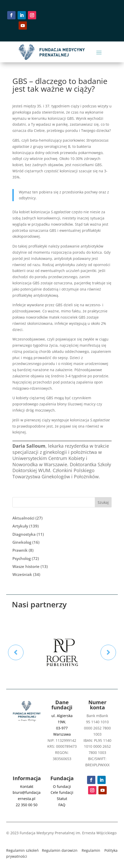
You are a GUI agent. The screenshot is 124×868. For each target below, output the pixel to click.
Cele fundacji (62, 792)
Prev (16, 652)
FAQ (62, 805)
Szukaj (103, 502)
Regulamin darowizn (60, 850)
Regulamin (91, 850)
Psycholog (22, 558)
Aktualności (23, 518)
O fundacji (62, 786)
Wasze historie (26, 566)
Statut (62, 799)
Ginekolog (22, 542)
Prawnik (20, 550)
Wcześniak (22, 574)
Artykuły (20, 526)
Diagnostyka (24, 534)
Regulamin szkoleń (22, 850)
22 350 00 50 (27, 805)
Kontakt (27, 786)
